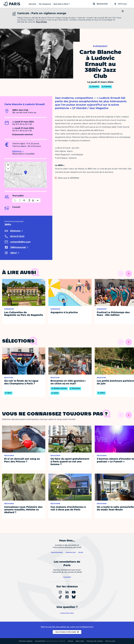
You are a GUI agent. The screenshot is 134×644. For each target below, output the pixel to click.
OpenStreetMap (37, 187)
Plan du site (110, 641)
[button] (26, 173)
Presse (71, 641)
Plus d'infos (41, 22)
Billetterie (17, 151)
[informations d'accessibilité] (26, 200)
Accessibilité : (50, 641)
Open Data (80, 641)
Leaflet (26, 187)
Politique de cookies (95, 641)
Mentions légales (26, 641)
